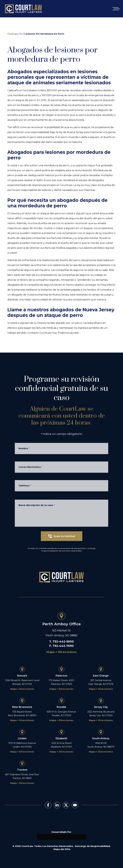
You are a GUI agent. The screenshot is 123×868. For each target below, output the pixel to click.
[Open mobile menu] (116, 9)
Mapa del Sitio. (62, 849)
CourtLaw (13, 34)
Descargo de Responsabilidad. (93, 846)
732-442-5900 (63, 642)
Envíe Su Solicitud (62, 536)
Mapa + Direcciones (61, 652)
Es (21, 34)
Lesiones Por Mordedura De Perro (44, 34)
